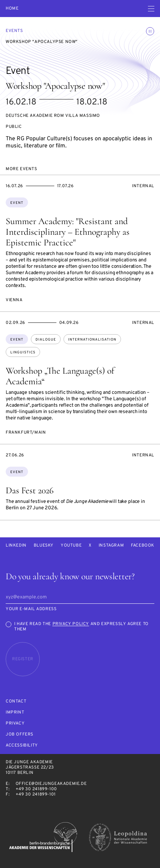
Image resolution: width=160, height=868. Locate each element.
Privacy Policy (71, 624)
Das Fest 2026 (30, 490)
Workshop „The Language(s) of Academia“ (60, 376)
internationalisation (92, 340)
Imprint (15, 713)
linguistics (23, 352)
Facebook (143, 546)
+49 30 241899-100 (36, 789)
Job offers (20, 735)
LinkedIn (16, 546)
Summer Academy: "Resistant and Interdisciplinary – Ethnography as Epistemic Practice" (68, 232)
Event (17, 203)
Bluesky (44, 546)
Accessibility (22, 746)
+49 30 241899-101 (36, 794)
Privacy (15, 724)
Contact (16, 702)
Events (14, 31)
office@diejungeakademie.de (51, 784)
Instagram (111, 546)
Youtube (71, 546)
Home (12, 9)
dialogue (46, 340)
